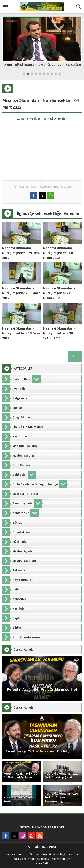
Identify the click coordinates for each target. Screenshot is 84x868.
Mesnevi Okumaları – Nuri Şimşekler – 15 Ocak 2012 (21, 333)
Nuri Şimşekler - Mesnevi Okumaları (44, 119)
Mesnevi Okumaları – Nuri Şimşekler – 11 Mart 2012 (21, 293)
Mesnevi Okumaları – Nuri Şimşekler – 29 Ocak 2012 (21, 253)
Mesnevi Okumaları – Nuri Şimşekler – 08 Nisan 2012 (59, 253)
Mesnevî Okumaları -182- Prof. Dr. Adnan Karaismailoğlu (42, 67)
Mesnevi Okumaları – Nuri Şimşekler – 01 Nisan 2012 (59, 293)
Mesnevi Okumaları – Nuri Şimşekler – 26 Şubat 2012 (59, 333)
